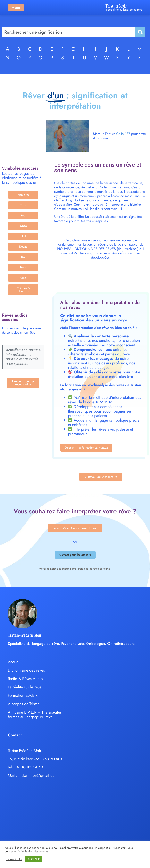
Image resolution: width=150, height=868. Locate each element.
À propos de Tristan (24, 704)
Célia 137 (123, 134)
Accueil (14, 662)
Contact (15, 735)
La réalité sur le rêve (25, 687)
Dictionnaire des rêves (26, 670)
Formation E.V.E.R (23, 696)
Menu (16, 8)
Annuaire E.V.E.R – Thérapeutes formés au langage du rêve (35, 715)
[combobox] (69, 32)
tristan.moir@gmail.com (38, 775)
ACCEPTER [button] (34, 859)
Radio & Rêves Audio (25, 679)
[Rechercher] (140, 32)
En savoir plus (14, 859)
